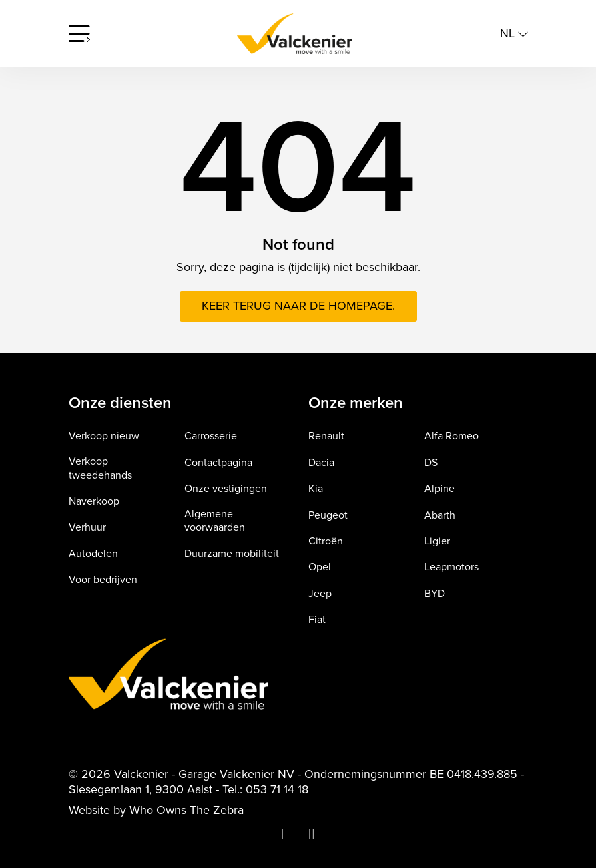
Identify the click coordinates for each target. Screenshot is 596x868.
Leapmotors (451, 567)
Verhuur (87, 528)
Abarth (440, 516)
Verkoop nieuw (104, 436)
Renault (326, 436)
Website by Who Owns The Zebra (156, 810)
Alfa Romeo (451, 436)
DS (431, 463)
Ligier (437, 542)
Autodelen (93, 554)
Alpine (440, 489)
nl (514, 34)
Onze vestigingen (226, 489)
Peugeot (328, 516)
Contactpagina (218, 463)
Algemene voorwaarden (215, 521)
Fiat (317, 620)
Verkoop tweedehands (100, 469)
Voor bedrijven (103, 580)
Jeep (320, 594)
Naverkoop (94, 502)
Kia (316, 489)
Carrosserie (211, 436)
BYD (435, 594)
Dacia (321, 463)
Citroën (326, 542)
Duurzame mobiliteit (232, 554)
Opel (320, 567)
